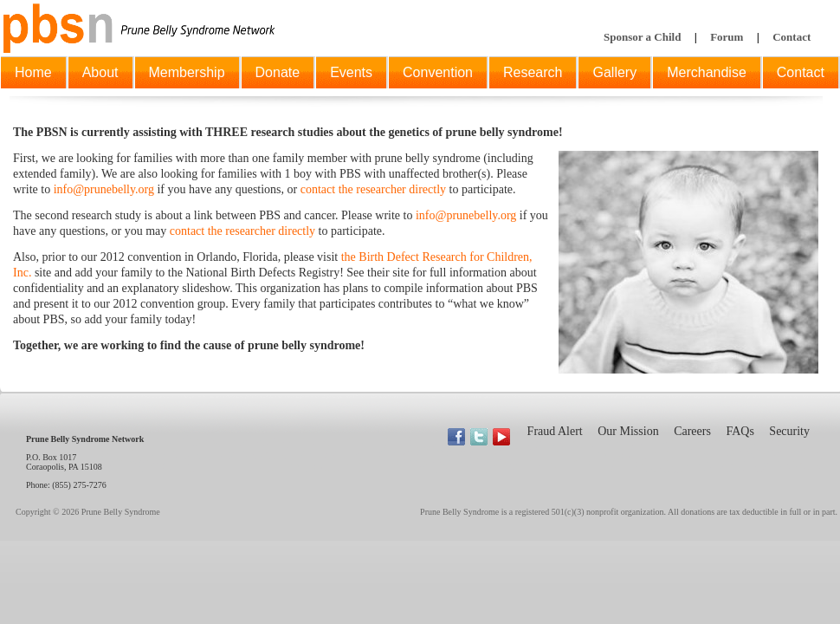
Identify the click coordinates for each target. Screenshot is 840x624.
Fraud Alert (555, 431)
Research (533, 72)
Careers (692, 431)
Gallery (614, 72)
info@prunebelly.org (104, 189)
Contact (792, 37)
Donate (278, 72)
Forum (727, 37)
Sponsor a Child (642, 37)
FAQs (740, 431)
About (100, 72)
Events (351, 72)
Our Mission (628, 431)
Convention (438, 72)
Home (33, 72)
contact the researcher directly (373, 189)
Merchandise (707, 72)
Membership (187, 72)
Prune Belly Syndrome (121, 512)
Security (789, 431)
